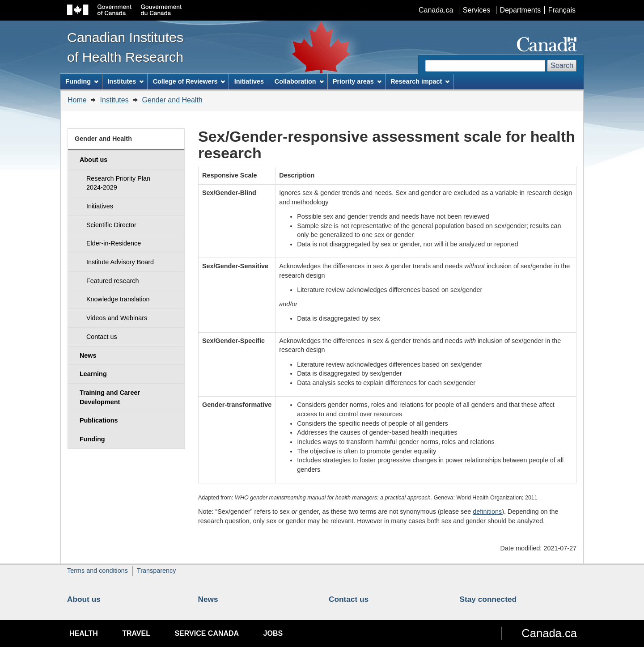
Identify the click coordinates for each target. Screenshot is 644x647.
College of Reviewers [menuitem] (189, 81)
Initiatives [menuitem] (249, 81)
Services (477, 10)
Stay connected (488, 599)
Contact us (349, 599)
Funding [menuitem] (82, 81)
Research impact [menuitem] (420, 81)
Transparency (156, 571)
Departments (521, 10)
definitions (487, 512)
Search (562, 66)
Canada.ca (436, 10)
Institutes (114, 100)
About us (84, 599)
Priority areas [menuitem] (357, 81)
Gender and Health (172, 100)
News (208, 599)
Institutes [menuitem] (125, 81)
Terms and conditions (97, 571)
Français (562, 10)
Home (77, 100)
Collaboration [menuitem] (299, 81)
